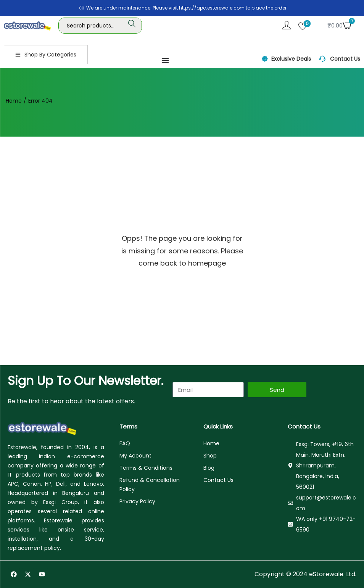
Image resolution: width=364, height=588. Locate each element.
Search (132, 26)
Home (14, 101)
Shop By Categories (46, 55)
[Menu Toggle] (165, 60)
